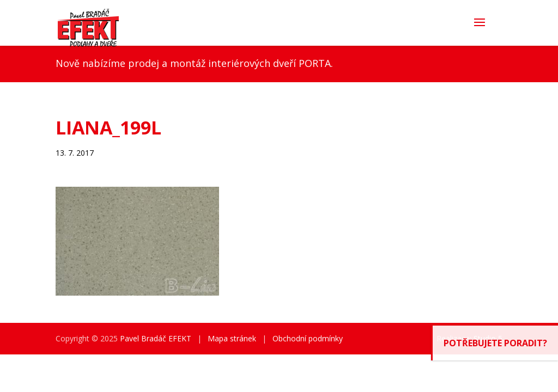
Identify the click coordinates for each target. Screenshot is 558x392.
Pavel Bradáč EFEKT (156, 338)
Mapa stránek (232, 338)
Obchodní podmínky (308, 338)
